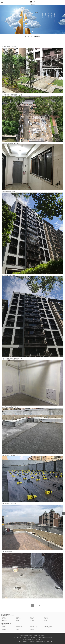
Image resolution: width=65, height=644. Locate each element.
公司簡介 (4, 618)
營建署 (18, 629)
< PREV (24, 605)
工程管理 (32, 618)
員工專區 (46, 621)
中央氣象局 (5, 629)
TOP (63, 513)
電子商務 (4, 621)
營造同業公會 (33, 627)
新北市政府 (19, 627)
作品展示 (18, 618)
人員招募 (18, 621)
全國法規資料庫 (48, 627)
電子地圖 (32, 629)
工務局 (4, 627)
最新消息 (46, 618)
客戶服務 (32, 621)
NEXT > (41, 605)
